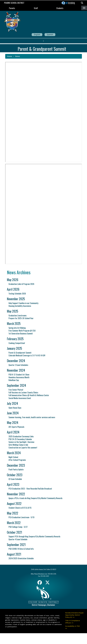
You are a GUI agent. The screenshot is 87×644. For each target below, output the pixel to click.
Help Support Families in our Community (23, 303)
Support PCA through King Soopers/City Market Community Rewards (34, 536)
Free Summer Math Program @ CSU (22, 331)
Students (60, 8)
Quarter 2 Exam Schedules (18, 365)
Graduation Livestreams (17, 315)
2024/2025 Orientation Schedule (21, 558)
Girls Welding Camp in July (18, 445)
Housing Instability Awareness (20, 306)
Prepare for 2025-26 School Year (21, 318)
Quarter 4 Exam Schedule (18, 539)
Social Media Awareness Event (20, 398)
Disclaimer (51, 605)
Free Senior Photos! (16, 390)
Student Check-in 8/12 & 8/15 (20, 508)
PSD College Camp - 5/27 (18, 527)
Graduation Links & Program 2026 (21, 284)
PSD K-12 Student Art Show (19, 375)
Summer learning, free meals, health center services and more (32, 417)
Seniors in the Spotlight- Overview (21, 442)
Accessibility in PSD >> (72, 627)
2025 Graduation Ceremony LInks (21, 436)
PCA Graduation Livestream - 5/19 (21, 517)
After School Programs (17, 460)
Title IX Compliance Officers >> (73, 622)
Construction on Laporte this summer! (23, 448)
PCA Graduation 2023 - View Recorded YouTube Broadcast (30, 489)
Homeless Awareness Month (19, 377)
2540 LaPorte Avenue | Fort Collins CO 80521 (44, 569)
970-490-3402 (45, 576)
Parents (12, 8)
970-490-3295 (52, 574)
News (17, 56)
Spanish (50, 34)
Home (9, 56)
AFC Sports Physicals (16, 427)
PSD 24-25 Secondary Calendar (20, 439)
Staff (36, 8)
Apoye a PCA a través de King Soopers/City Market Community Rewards (35, 498)
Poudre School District (14, 3)
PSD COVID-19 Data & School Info (21, 549)
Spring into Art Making (17, 328)
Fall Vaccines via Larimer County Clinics (23, 392)
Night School (13, 457)
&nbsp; (44, 112)
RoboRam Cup (14, 380)
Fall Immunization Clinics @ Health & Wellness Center (29, 395)
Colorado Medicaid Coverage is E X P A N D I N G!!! (27, 355)
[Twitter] (47, 583)
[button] (82, 3)
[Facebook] (40, 583)
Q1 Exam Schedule (15, 479)
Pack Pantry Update (16, 469)
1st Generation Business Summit (21, 333)
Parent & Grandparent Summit (20, 353)
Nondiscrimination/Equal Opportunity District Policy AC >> (74, 615)
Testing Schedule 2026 (17, 294)
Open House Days (15, 408)
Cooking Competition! (17, 343)
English (37, 34)
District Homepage (39, 605)
